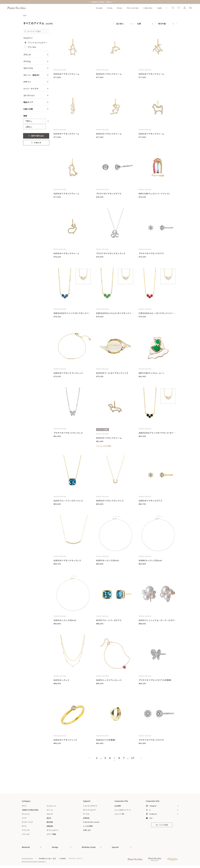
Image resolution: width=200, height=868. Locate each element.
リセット (36, 143)
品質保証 (86, 818)
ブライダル (32, 47)
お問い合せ (87, 830)
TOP (25, 15)
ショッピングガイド (90, 806)
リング (24, 818)
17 (133, 758)
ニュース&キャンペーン (123, 810)
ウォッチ (50, 814)
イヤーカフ (26, 834)
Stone (120, 8)
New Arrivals (133, 8)
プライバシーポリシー (76, 858)
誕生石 (49, 818)
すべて (24, 806)
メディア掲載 (51, 834)
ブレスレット (51, 806)
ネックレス (26, 814)
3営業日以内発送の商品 (30, 810)
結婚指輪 (50, 826)
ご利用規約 (62, 858)
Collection (148, 8)
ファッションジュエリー (38, 43)
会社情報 (118, 806)
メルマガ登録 (162, 825)
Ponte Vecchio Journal (91, 822)
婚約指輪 (50, 822)
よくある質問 (88, 826)
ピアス (24, 826)
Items (110, 8)
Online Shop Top (27, 858)
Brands (99, 8)
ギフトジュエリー (53, 830)
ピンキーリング (27, 822)
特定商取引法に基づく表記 (47, 858)
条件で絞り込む (36, 136)
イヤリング (26, 830)
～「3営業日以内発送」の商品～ (100, 2)
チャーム (50, 810)
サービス (86, 814)
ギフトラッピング (89, 810)
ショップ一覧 (119, 814)
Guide (160, 8)
